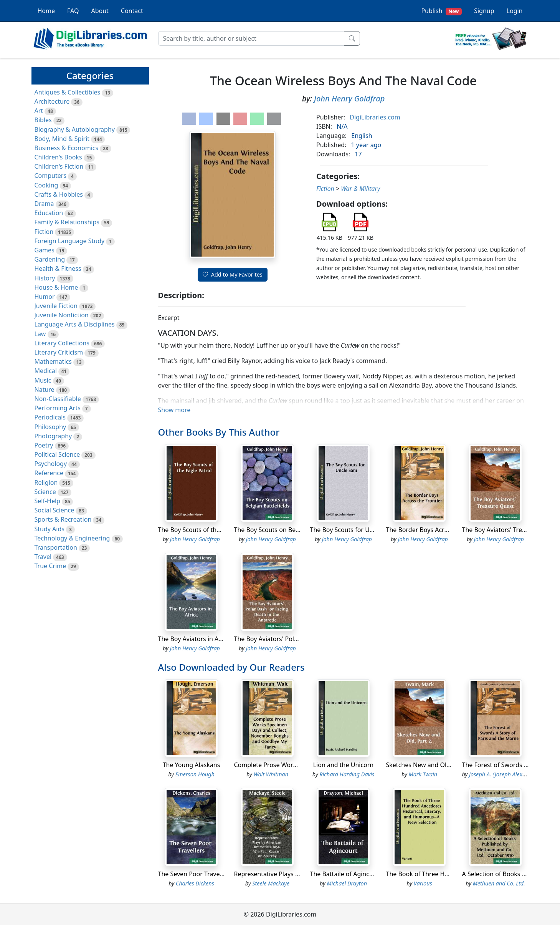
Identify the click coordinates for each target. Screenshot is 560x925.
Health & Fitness (58, 269)
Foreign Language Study (70, 241)
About (100, 11)
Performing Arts (58, 408)
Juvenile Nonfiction (62, 315)
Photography (53, 436)
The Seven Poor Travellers (195, 874)
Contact (132, 11)
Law (40, 334)
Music (43, 380)
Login (515, 11)
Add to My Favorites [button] (233, 274)
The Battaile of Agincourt (346, 874)
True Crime (50, 566)
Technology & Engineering (72, 538)
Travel (43, 557)
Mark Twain (423, 774)
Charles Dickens (195, 883)
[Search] (251, 38)
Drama (44, 204)
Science (45, 492)
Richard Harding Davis (347, 774)
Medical (46, 371)
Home (46, 11)
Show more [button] (174, 410)
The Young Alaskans (192, 765)
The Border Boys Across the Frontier (438, 530)
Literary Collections (62, 343)
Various (423, 883)
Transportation (56, 547)
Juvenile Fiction (56, 306)
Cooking (46, 185)
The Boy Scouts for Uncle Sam (353, 530)
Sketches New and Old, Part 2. (429, 765)
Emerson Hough (195, 774)
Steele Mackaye (271, 883)
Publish (441, 11)
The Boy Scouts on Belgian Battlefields (289, 530)
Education (49, 213)
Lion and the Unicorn (344, 765)
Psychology (51, 464)
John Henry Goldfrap (349, 99)
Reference (49, 473)
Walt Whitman (271, 774)
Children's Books (58, 157)
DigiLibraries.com (375, 117)
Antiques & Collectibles (68, 92)
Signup (484, 11)
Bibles (43, 120)
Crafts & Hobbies (59, 194)
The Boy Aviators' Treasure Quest (510, 530)
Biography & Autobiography (75, 129)
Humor (45, 297)
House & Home (56, 287)
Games (45, 250)
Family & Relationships (67, 222)
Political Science (57, 454)
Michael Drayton (347, 883)
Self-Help (47, 501)
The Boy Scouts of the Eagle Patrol (207, 530)
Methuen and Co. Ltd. (499, 883)
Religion (46, 482)
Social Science (55, 510)
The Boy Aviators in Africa (195, 639)
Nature (45, 390)
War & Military (360, 189)
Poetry (44, 445)
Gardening (50, 259)
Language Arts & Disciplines (75, 324)
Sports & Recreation (63, 519)
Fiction (44, 232)
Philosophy (50, 427)
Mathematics (53, 361)
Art (39, 111)
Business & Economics (67, 148)
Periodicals (50, 417)
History (45, 278)
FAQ (73, 11)
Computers (51, 176)
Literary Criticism (59, 352)
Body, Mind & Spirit (62, 139)
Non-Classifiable (58, 399)
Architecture (52, 101)
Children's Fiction (59, 166)
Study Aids (50, 529)
